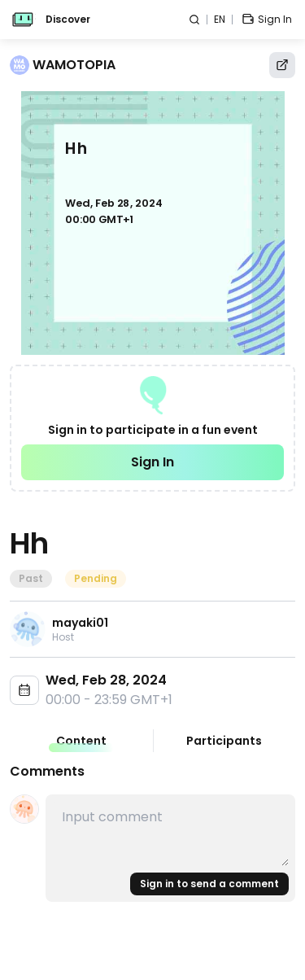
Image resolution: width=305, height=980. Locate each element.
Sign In (152, 462)
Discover (68, 20)
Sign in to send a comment (209, 884)
